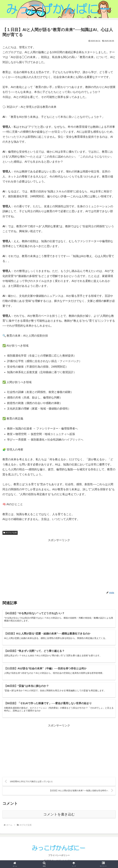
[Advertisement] (59, 564)
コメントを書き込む (59, 817)
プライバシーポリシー (59, 858)
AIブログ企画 (10, 533)
